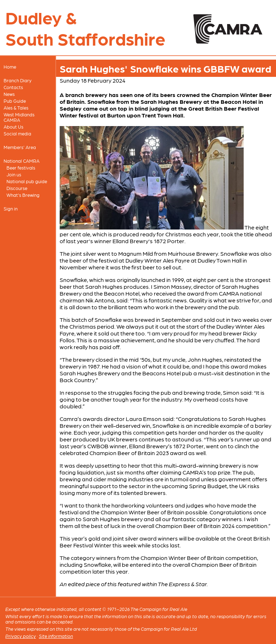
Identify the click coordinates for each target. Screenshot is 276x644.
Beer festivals (21, 168)
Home (10, 67)
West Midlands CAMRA (19, 117)
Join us (14, 174)
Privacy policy (21, 636)
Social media (17, 133)
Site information (56, 636)
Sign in (11, 209)
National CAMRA (22, 161)
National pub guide (27, 181)
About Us (13, 127)
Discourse (17, 188)
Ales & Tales (16, 108)
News (9, 94)
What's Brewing (23, 195)
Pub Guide (15, 101)
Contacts (13, 87)
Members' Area (20, 147)
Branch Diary (18, 80)
